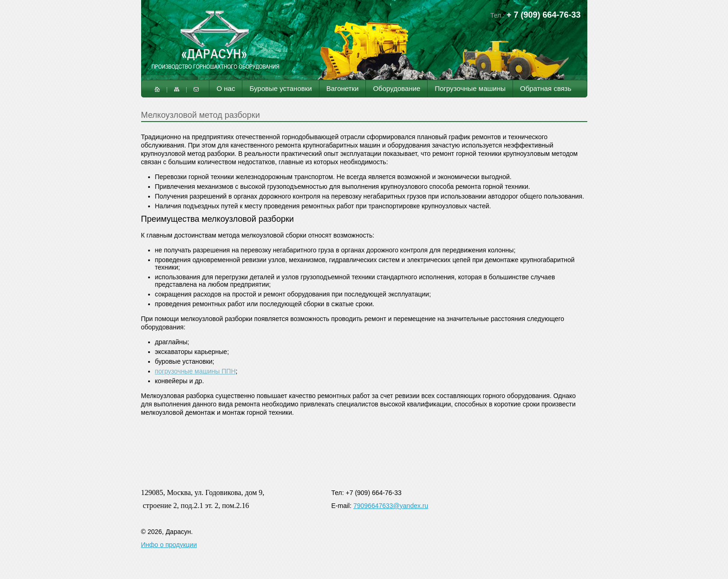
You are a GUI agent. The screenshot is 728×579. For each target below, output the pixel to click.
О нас (226, 88)
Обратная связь (546, 88)
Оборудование (396, 88)
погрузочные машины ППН (195, 371)
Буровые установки (280, 88)
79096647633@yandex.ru (391, 506)
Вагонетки (343, 88)
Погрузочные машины (470, 88)
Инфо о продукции (169, 545)
